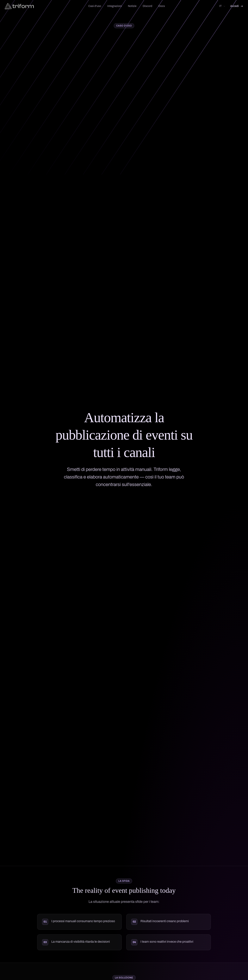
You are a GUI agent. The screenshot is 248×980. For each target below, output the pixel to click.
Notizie (132, 6)
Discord (147, 6)
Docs (162, 6)
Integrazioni (115, 6)
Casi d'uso (95, 6)
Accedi (237, 6)
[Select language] (222, 6)
